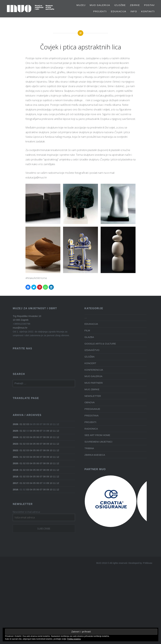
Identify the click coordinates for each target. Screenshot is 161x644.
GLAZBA (89, 337)
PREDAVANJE (92, 409)
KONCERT (90, 363)
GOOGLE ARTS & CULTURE (100, 344)
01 (21, 424)
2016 (15, 489)
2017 (15, 483)
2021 (15, 457)
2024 (15, 437)
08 (44, 437)
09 (48, 431)
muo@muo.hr (20, 328)
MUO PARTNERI (94, 383)
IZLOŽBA (89, 357)
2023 (15, 444)
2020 (15, 463)
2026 (15, 424)
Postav (149, 5)
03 (28, 424)
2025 (15, 431)
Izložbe (120, 5)
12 (58, 431)
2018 (15, 476)
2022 (15, 450)
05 (34, 431)
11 (54, 431)
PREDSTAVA (91, 416)
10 (51, 431)
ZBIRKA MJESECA (95, 455)
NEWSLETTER (93, 396)
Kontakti (148, 11)
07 (41, 431)
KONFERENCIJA (94, 370)
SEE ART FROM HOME (97, 435)
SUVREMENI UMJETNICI (98, 442)
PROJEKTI (100, 11)
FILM (87, 330)
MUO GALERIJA (100, 5)
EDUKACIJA (119, 11)
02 (24, 424)
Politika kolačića (74, 639)
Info (134, 11)
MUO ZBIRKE (92, 389)
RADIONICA (91, 429)
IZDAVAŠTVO (92, 350)
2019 (15, 470)
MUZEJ (81, 5)
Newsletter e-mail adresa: (27, 512)
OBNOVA (89, 402)
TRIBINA (89, 448)
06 (38, 431)
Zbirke (135, 5)
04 (31, 431)
